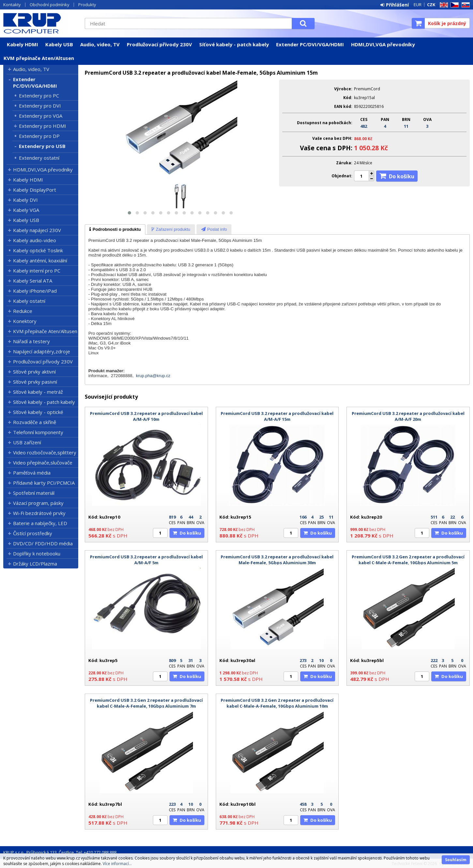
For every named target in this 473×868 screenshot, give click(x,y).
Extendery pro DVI (40, 106)
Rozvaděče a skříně (35, 422)
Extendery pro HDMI (43, 126)
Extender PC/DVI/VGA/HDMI (310, 44)
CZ (453, 5)
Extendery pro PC (39, 96)
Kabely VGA (26, 210)
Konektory (25, 321)
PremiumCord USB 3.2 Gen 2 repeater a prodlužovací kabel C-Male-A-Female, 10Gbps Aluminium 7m (146, 703)
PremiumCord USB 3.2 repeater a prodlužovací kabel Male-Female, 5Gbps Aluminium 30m (277, 560)
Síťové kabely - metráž (38, 392)
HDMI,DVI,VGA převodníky (383, 44)
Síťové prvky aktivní (34, 372)
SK (465, 5)
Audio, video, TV (100, 44)
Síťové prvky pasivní (35, 382)
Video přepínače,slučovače (43, 463)
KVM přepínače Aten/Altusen (39, 58)
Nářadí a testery (31, 341)
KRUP (41, 23)
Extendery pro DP (39, 136)
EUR (418, 5)
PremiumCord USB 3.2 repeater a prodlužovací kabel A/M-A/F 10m (146, 416)
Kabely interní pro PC (37, 271)
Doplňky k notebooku (37, 553)
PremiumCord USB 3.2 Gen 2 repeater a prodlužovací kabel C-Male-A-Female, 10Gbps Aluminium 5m (408, 560)
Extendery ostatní (39, 158)
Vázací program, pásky (38, 503)
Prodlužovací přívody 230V (159, 44)
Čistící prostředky (33, 533)
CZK (431, 5)
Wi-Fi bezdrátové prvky (39, 513)
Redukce (23, 311)
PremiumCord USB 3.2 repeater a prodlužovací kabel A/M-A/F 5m (146, 560)
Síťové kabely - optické (38, 412)
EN (443, 5)
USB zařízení (27, 442)
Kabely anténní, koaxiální (40, 260)
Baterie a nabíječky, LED (40, 523)
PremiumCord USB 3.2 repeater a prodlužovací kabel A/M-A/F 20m (408, 416)
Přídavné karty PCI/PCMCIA (44, 483)
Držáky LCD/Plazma (35, 564)
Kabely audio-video (35, 240)
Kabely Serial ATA (33, 281)
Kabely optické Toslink (38, 250)
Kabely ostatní (29, 301)
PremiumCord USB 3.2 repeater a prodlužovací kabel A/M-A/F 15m (277, 416)
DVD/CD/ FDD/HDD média (43, 543)
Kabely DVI (25, 200)
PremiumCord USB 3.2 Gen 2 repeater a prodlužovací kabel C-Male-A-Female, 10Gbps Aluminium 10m (277, 703)
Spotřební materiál (34, 493)
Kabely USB (59, 44)
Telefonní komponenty (38, 432)
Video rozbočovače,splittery (45, 452)
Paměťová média (32, 473)
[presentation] (115, 229)
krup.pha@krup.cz (153, 376)
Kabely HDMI (22, 44)
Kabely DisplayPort (35, 190)
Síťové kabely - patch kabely (234, 44)
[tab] (115, 229)
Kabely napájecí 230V (37, 230)
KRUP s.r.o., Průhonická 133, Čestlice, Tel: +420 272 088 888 (60, 852)
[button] (129, 213)
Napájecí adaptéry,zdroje (42, 351)
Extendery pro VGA (41, 116)
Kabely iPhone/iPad (35, 291)
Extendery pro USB (42, 146)
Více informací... (117, 864)
